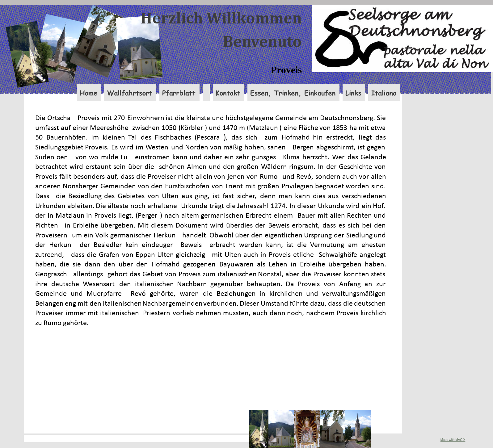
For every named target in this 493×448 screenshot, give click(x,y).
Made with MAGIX (453, 440)
